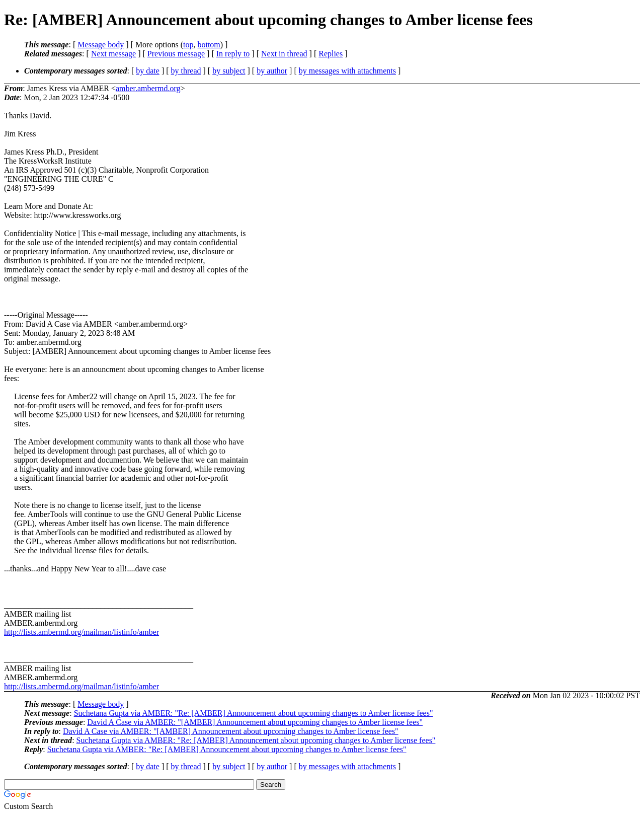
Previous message (176, 54)
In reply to (233, 54)
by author (272, 71)
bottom (209, 45)
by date (148, 71)
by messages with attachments (347, 71)
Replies (331, 54)
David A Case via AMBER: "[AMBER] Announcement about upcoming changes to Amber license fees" (255, 722)
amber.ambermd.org (148, 88)
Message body (101, 45)
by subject (229, 71)
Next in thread (284, 54)
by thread (186, 71)
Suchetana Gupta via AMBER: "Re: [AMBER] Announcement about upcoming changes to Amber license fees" (254, 713)
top (188, 45)
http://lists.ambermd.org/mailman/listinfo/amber (82, 632)
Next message (113, 54)
